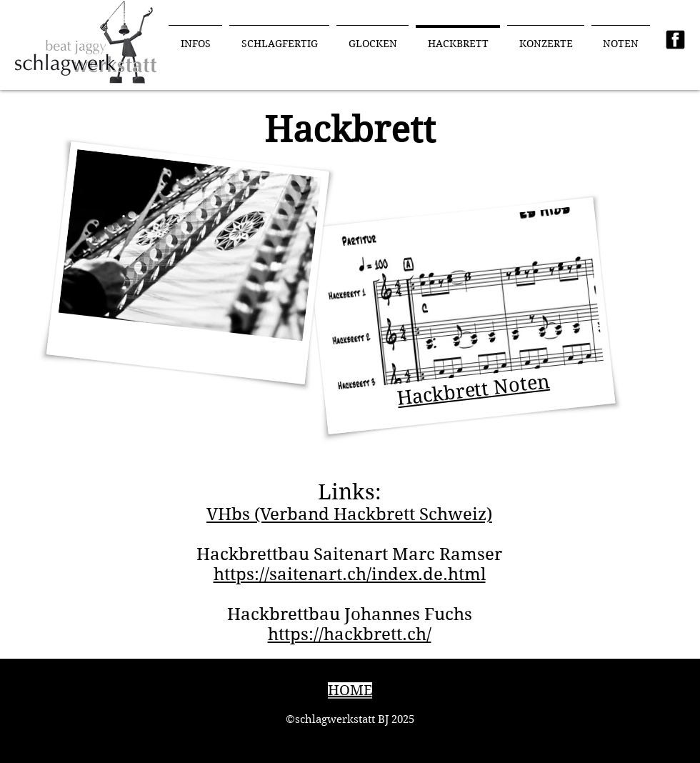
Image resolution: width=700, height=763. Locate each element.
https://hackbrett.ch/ (350, 634)
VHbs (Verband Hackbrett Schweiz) (349, 514)
